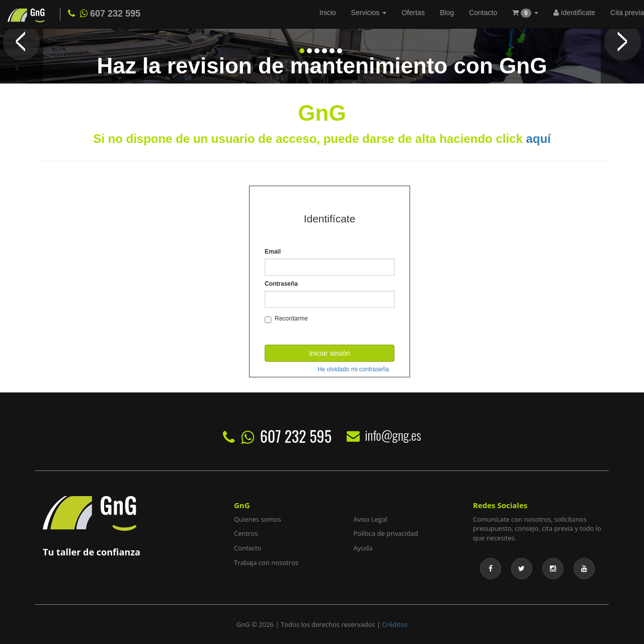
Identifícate (574, 13)
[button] (525, 14)
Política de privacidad (386, 533)
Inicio (328, 13)
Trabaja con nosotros (266, 562)
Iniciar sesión (330, 353)
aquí (538, 139)
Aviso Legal (371, 519)
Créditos (395, 624)
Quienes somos (258, 519)
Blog (447, 13)
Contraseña (281, 284)
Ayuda (363, 548)
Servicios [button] (369, 13)
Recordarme (286, 319)
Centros (246, 533)
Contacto (483, 13)
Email (273, 252)
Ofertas (413, 13)
